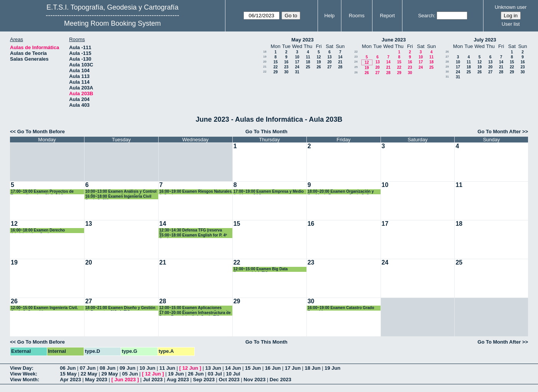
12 (319, 57)
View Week (23, 374)
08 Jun (108, 368)
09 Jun (127, 368)
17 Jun (293, 368)
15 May (68, 374)
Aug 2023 (178, 380)
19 (265, 57)
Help (330, 16)
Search (426, 16)
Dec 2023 (280, 380)
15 (276, 62)
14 (340, 57)
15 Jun (253, 368)
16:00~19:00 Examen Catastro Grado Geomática (341, 308)
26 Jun (196, 374)
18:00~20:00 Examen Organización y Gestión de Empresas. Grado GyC (341, 192)
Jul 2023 (153, 380)
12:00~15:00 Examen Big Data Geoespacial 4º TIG (261, 269)
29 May (110, 374)
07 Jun (88, 368)
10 (297, 57)
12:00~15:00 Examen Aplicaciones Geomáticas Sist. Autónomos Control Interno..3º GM (193, 308)
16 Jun (273, 368)
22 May (89, 374)
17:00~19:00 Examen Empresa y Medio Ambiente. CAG (269, 192)
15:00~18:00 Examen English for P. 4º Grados (193, 236)
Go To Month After (499, 131)
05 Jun (130, 374)
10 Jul (233, 374)
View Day (21, 368)
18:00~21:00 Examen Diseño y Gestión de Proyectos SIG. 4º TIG (120, 308)
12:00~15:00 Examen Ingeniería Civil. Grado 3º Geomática (44, 308)
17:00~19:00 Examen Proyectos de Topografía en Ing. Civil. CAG (42, 192)
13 (329, 57)
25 (308, 67)
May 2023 (303, 40)
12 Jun (190, 368)
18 (265, 52)
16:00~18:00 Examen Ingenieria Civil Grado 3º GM (118, 197)
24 (297, 67)
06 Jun (68, 368)
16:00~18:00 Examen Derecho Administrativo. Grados (38, 231)
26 (319, 67)
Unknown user (511, 7)
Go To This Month (267, 131)
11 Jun (167, 368)
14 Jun (233, 368)
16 (286, 62)
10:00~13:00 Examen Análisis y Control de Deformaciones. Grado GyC (121, 192)
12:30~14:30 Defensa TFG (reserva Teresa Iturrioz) (191, 231)
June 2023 (394, 40)
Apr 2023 (70, 380)
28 (340, 67)
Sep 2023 (204, 380)
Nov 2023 (254, 380)
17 (297, 62)
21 (340, 62)
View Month (24, 380)
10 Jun (147, 368)
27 (329, 67)
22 (276, 67)
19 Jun (332, 368)
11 (308, 57)
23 (286, 67)
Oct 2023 (229, 380)
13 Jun (213, 368)
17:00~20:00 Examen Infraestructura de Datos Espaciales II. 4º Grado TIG (195, 313)
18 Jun (312, 368)
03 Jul (215, 374)
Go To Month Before (41, 131)
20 (265, 62)
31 (297, 72)
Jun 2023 (125, 380)
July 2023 (485, 40)
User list (511, 24)
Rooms (357, 16)
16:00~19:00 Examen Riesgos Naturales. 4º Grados (196, 192)
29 (276, 72)
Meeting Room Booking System (113, 23)
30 (286, 72)
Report (387, 16)
